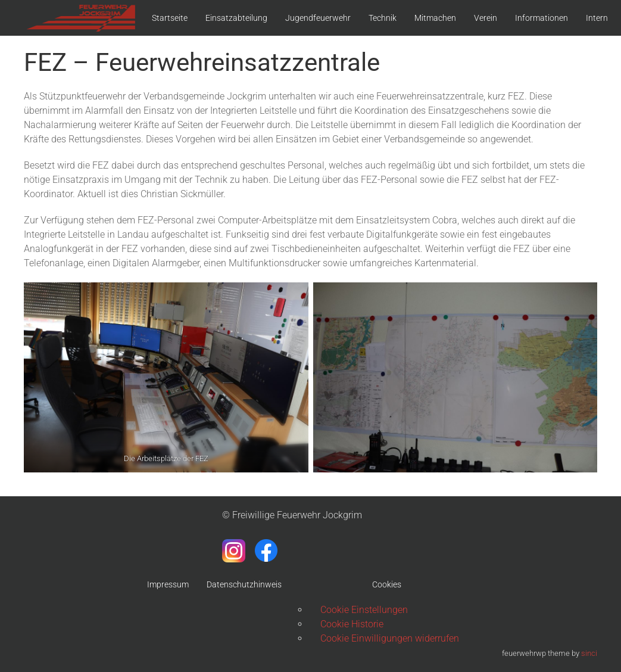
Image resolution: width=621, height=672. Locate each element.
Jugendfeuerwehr (318, 18)
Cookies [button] (387, 584)
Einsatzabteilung (236, 18)
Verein (486, 18)
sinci (589, 653)
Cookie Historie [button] (352, 624)
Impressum (168, 584)
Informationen (542, 18)
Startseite (170, 18)
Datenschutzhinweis (244, 584)
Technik (383, 18)
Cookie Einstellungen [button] (364, 610)
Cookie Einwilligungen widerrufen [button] (390, 638)
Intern (597, 18)
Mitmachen (435, 18)
